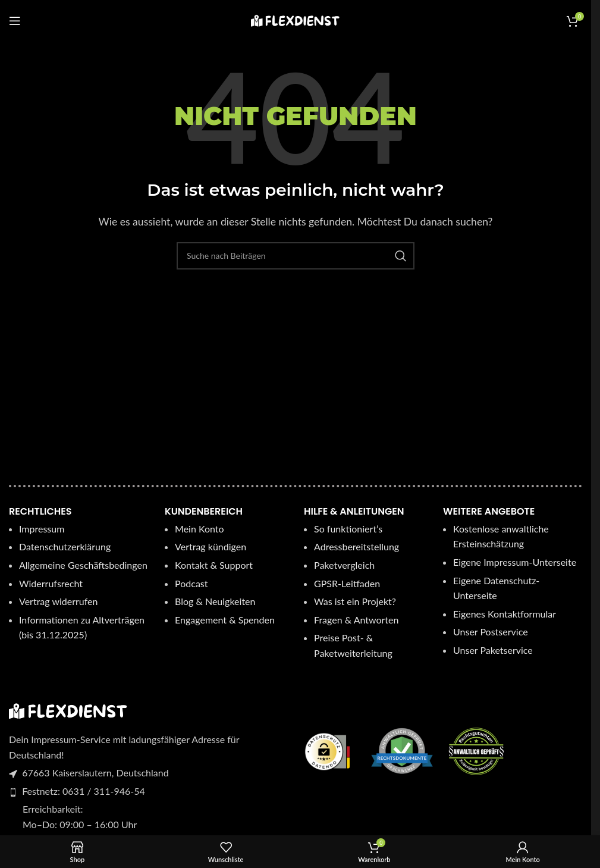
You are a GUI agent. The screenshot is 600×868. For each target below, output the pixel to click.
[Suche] (296, 256)
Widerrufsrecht (51, 583)
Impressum (42, 529)
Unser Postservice (491, 632)
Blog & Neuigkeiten (215, 601)
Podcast (191, 583)
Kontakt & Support (214, 565)
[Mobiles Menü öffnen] (15, 21)
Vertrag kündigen (211, 546)
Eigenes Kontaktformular (505, 614)
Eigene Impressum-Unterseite (515, 562)
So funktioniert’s (348, 529)
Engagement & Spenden (226, 620)
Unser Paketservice (493, 650)
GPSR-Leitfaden (347, 583)
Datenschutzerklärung (65, 546)
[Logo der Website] (296, 19)
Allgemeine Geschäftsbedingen (83, 565)
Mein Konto (200, 529)
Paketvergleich (344, 565)
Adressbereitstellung (356, 546)
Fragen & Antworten (356, 620)
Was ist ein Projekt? (355, 601)
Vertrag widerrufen (58, 601)
